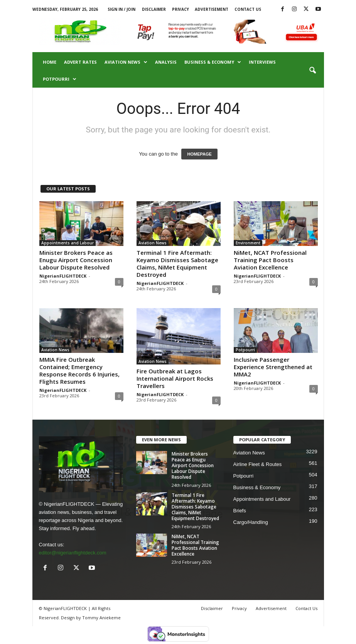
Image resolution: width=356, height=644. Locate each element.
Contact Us (248, 9)
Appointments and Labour (67, 243)
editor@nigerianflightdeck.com (73, 553)
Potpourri (60, 79)
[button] (312, 71)
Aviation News (126, 62)
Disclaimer (154, 9)
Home (50, 62)
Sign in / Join (121, 9)
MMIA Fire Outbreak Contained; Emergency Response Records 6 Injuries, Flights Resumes (79, 370)
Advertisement (212, 9)
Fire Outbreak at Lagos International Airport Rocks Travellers (175, 378)
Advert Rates (80, 62)
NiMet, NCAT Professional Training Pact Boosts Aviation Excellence (270, 260)
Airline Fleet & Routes (258, 464)
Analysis (166, 62)
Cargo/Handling (251, 522)
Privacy (181, 9)
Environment (248, 243)
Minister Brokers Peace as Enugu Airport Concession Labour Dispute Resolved (76, 260)
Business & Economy (213, 62)
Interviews (262, 62)
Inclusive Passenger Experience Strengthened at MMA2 (273, 367)
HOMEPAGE (199, 154)
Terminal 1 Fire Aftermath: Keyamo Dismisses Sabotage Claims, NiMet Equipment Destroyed (177, 264)
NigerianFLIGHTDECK (63, 276)
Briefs (240, 511)
